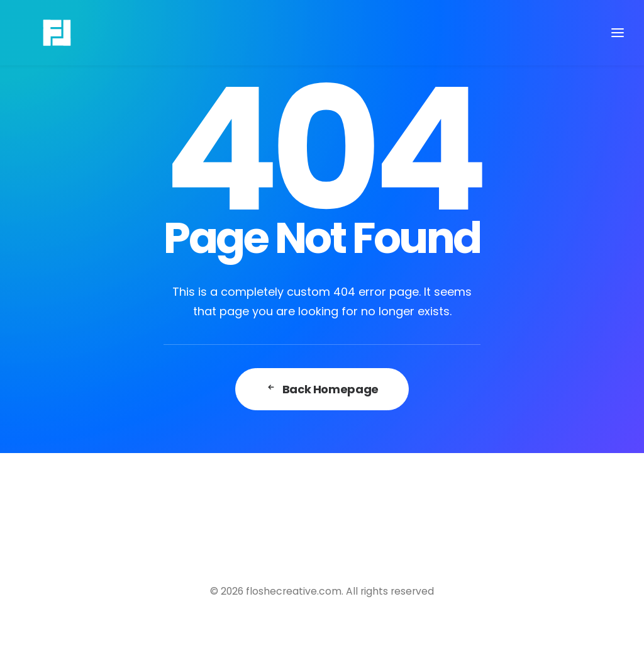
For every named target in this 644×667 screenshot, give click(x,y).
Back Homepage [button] (322, 389)
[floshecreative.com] (37, 33)
